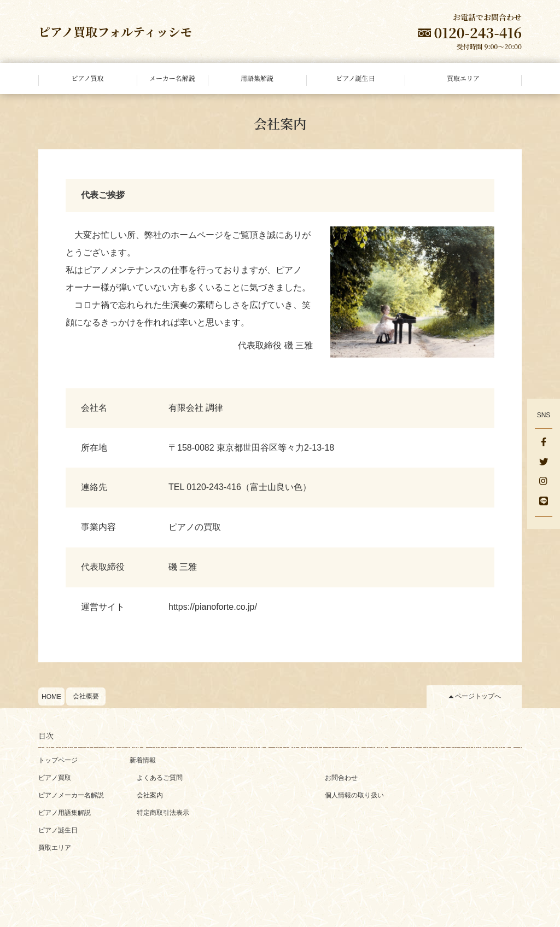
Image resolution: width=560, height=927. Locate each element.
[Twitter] (544, 463)
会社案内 (150, 795)
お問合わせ (341, 778)
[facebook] (544, 443)
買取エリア (55, 848)
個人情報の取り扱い (354, 795)
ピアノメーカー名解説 (71, 795)
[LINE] (544, 502)
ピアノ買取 (55, 778)
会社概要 (86, 696)
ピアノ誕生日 (58, 830)
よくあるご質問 (160, 778)
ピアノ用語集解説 (65, 813)
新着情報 (143, 760)
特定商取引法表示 (163, 813)
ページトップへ (478, 696)
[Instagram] (544, 482)
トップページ (58, 760)
